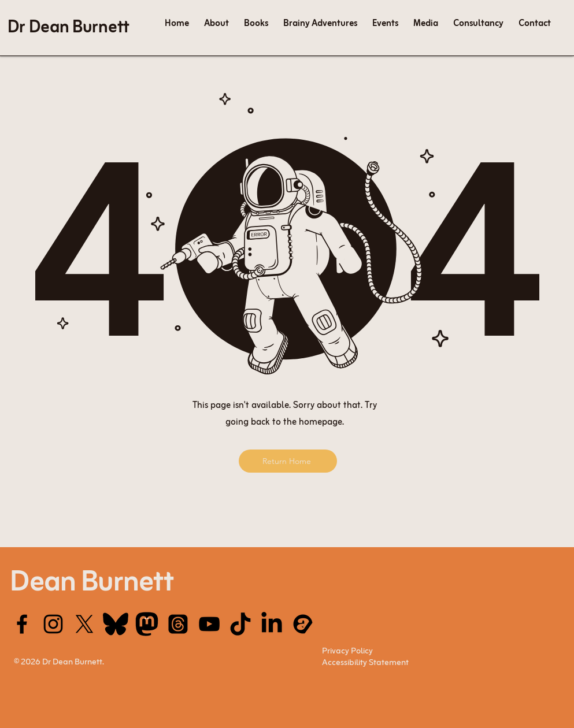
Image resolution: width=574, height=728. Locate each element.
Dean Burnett (92, 583)
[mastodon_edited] (147, 624)
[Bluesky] (116, 624)
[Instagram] (53, 624)
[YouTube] (209, 624)
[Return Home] (288, 461)
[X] (84, 624)
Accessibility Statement (365, 663)
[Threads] (178, 624)
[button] (426, 24)
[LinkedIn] (272, 624)
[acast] (303, 624)
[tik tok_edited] (240, 624)
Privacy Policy (347, 651)
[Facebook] (22, 624)
